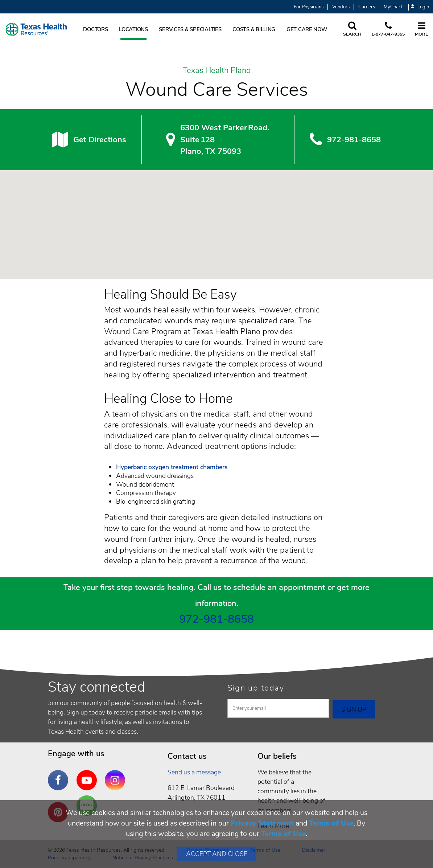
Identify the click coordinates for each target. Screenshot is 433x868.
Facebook (60, 775)
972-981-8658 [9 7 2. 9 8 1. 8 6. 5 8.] (354, 140)
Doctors (95, 29)
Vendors (341, 7)
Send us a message (194, 772)
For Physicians (309, 7)
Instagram (117, 775)
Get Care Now (307, 29)
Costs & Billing (254, 29)
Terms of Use (331, 823)
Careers (367, 7)
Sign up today (256, 688)
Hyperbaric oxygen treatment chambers (172, 467)
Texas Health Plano (217, 71)
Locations (133, 29)
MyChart (393, 7)
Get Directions (100, 140)
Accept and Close (217, 854)
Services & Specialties (190, 29)
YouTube (88, 775)
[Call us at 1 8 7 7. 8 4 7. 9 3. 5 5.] (388, 29)
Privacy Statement (262, 823)
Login (420, 7)
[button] (216, 218)
